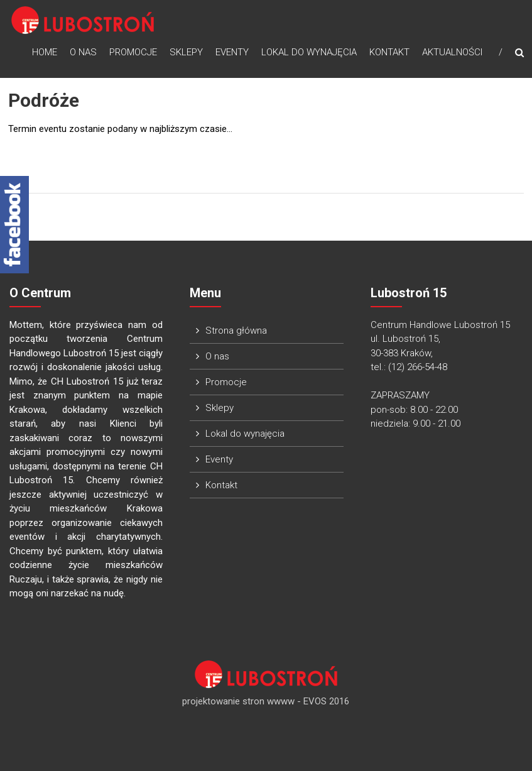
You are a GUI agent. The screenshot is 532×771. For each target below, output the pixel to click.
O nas (83, 52)
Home (45, 52)
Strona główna (236, 331)
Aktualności (452, 52)
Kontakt (389, 52)
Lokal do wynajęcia (309, 52)
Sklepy (186, 52)
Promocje (133, 52)
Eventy (232, 52)
